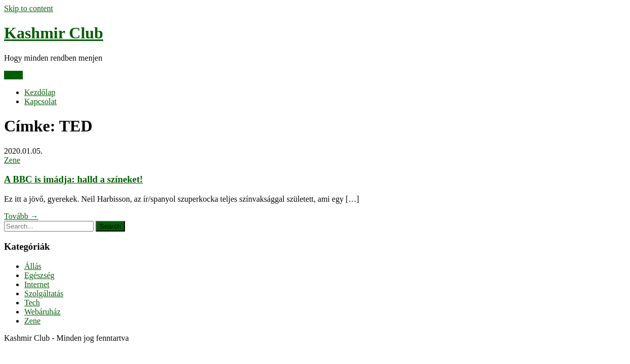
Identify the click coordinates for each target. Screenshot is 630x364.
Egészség (39, 275)
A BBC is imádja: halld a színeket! (73, 179)
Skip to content (29, 8)
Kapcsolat (40, 101)
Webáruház (43, 312)
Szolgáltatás (44, 293)
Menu (13, 75)
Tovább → (21, 216)
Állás (33, 266)
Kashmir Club (54, 33)
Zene (12, 160)
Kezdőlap (40, 92)
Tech (32, 303)
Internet (37, 284)
